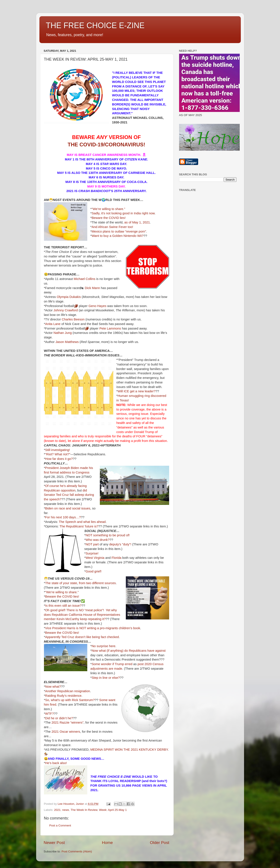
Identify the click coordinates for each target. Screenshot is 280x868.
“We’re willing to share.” (108, 209)
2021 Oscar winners (66, 732)
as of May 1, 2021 (137, 222)
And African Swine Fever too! (112, 227)
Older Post (159, 843)
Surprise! (92, 553)
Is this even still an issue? (63, 606)
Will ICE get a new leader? (137, 391)
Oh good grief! (55, 610)
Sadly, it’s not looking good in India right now (123, 213)
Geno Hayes (98, 306)
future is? (92, 526)
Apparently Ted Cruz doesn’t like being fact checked (82, 637)
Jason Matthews (67, 342)
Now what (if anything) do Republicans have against (129, 651)
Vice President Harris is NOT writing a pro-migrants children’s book (93, 628)
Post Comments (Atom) (77, 851)
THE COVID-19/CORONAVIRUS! (106, 145)
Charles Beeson (73, 319)
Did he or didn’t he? (59, 718)
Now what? (53, 687)
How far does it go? (59, 459)
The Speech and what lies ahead (82, 522)
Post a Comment (60, 825)
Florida (116, 558)
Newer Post (54, 843)
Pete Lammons (110, 328)
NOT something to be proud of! (108, 535)
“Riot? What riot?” (58, 454)
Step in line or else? (106, 678)
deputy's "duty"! (120, 544)
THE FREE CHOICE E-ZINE (95, 25)
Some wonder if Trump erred (112, 664)
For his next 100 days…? (63, 517)
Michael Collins (84, 279)
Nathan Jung (63, 333)
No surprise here (104, 646)
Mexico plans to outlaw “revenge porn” (119, 231)
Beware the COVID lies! (109, 218)
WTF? (49, 714)
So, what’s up (55, 700)
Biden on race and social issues (68, 508)
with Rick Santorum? (80, 700)
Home (107, 843)
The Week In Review (84, 810)
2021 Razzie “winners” (68, 723)
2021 (57, 810)
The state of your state (61, 583)
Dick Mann (92, 288)
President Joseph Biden (62, 468)
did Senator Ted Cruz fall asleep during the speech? (69, 495)
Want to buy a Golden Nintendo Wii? (118, 236)
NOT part (92, 544)
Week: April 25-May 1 (113, 810)
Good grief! (93, 571)
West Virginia (95, 558)
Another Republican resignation (67, 691)
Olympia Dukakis (69, 297)
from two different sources (97, 583)
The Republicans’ (72, 526)
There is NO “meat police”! (85, 610)
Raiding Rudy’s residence (63, 696)
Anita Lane (53, 324)
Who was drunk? (98, 540)
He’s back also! (56, 763)
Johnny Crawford (66, 310)
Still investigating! (57, 450)
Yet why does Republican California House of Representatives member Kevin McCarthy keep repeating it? (82, 615)
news (66, 810)
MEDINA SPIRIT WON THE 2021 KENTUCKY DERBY (129, 750)
